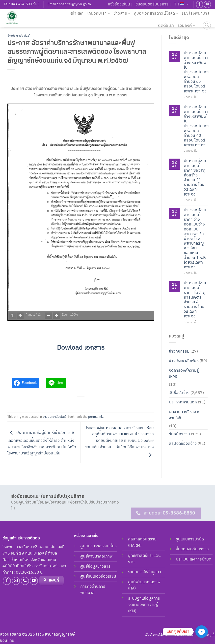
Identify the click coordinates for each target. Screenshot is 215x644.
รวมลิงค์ (186, 26)
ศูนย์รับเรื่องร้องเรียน (98, 576)
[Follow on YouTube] (207, 4)
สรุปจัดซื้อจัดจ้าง (183, 444)
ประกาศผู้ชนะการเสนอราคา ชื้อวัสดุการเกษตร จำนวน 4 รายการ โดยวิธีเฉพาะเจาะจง (195, 300)
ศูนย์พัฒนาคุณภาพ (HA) (144, 585)
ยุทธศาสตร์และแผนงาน (144, 559)
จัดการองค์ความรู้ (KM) (184, 374)
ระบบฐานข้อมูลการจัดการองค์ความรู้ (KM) (144, 605)
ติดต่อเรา (166, 26)
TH (181, 4)
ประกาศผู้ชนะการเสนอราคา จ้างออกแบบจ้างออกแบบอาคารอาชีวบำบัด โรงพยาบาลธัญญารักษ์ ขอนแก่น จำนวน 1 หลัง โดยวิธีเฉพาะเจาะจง (195, 238)
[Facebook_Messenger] (202, 632)
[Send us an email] (16, 581)
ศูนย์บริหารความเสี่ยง (98, 546)
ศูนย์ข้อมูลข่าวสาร (95, 567)
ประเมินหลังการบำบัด (194, 559)
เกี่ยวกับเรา (99, 14)
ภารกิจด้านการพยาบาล (93, 590)
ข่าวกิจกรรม (179, 351)
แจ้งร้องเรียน (119, 4)
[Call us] (25, 581)
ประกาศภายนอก (183, 402)
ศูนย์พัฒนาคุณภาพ (96, 556)
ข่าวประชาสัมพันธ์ (18, 36)
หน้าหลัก (77, 14)
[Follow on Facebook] (200, 4)
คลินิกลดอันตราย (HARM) (142, 543)
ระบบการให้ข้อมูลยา (145, 572)
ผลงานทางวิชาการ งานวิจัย (185, 415)
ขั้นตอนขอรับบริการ (152, 4)
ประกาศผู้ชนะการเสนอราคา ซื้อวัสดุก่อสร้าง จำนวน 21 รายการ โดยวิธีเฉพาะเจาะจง (195, 178)
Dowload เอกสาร (81, 348)
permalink (95, 417)
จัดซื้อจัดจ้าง (179, 393)
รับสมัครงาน (179, 434)
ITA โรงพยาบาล (196, 14)
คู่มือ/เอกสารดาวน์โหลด (156, 14)
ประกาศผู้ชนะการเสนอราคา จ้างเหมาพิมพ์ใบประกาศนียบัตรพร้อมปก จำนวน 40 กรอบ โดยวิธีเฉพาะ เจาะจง (197, 126)
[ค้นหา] (207, 26)
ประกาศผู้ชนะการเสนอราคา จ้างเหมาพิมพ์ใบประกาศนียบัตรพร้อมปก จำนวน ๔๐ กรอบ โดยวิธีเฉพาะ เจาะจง (197, 72)
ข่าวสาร (122, 14)
